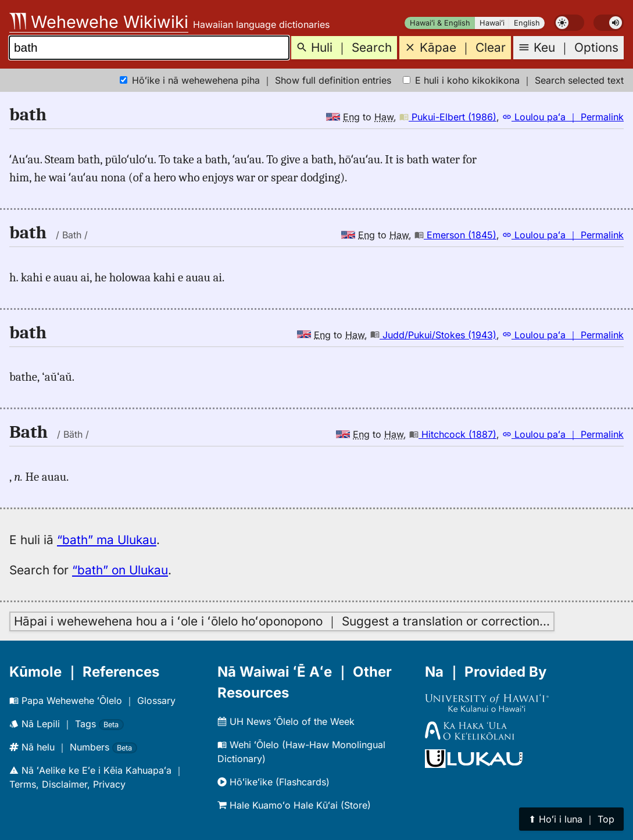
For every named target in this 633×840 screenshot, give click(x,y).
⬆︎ (571, 819)
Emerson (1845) (455, 235)
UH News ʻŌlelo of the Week (286, 721)
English (527, 23)
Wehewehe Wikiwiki (99, 22)
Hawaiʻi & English (440, 23)
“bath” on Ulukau (120, 570)
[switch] (569, 23)
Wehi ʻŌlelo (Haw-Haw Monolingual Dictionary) (301, 752)
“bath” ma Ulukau (107, 540)
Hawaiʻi (492, 23)
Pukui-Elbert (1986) (448, 117)
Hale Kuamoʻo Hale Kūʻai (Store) (294, 805)
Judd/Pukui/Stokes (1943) (433, 335)
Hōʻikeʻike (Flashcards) (273, 782)
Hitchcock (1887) (453, 434)
